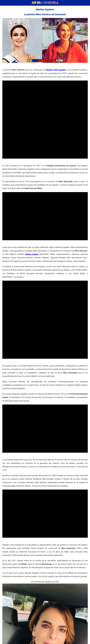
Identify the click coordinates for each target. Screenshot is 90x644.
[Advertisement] (45, 96)
